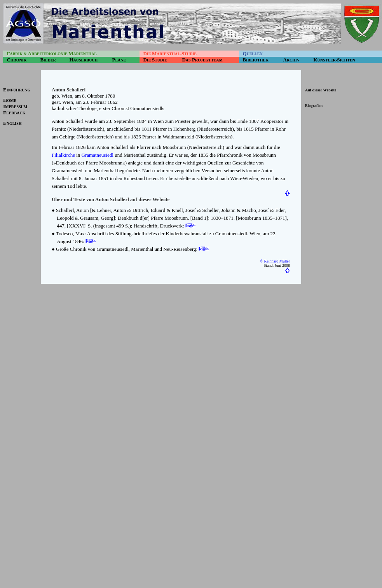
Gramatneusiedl (98, 155)
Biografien (314, 106)
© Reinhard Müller (275, 261)
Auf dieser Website (321, 90)
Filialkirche (63, 155)
